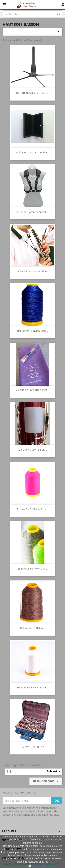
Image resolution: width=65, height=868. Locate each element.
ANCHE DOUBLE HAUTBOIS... (33, 390)
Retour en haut (46, 781)
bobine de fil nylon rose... (32, 509)
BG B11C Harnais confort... (32, 212)
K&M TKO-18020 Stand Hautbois (33, 93)
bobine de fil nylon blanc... (33, 687)
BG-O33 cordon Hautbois (33, 271)
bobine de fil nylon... (32, 628)
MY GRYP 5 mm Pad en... (33, 450)
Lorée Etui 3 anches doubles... (32, 152)
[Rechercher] (32, 14)
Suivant (54, 772)
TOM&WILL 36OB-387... (32, 747)
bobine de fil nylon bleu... (32, 331)
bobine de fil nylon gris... (33, 569)
